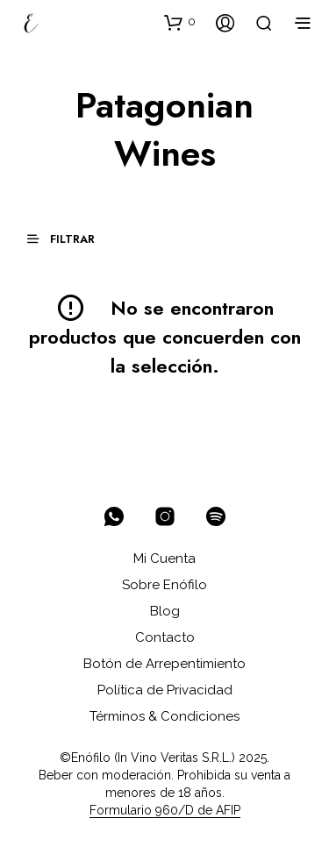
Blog (165, 611)
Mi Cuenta (164, 559)
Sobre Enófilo (164, 585)
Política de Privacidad (165, 690)
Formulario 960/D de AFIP (165, 811)
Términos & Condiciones (164, 716)
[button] (180, 22)
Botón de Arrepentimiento (164, 664)
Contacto (165, 637)
